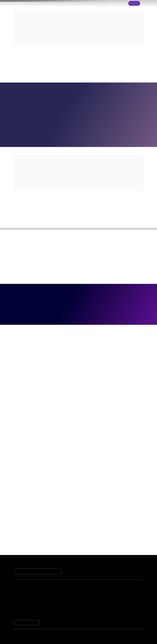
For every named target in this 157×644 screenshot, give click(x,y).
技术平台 (18, 596)
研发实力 (18, 592)
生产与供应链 (110, 601)
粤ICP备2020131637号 (52, 639)
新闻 (137, 592)
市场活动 (139, 601)
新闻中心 (87, 3)
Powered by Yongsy (73, 639)
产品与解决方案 (48, 3)
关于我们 (75, 3)
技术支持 (79, 592)
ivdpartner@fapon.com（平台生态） (121, 636)
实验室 (17, 601)
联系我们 (79, 601)
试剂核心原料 (49, 592)
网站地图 (140, 639)
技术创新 (34, 3)
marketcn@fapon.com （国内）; (73, 636)
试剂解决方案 (49, 596)
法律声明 (132, 639)
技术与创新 (19, 587)
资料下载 (79, 596)
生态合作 (47, 605)
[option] (78, 38)
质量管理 (108, 596)
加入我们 (108, 610)
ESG (106, 605)
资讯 (137, 596)
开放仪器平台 (49, 601)
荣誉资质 (18, 605)
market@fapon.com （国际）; (96, 636)
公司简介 (108, 592)
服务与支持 (63, 3)
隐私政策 (123, 639)
